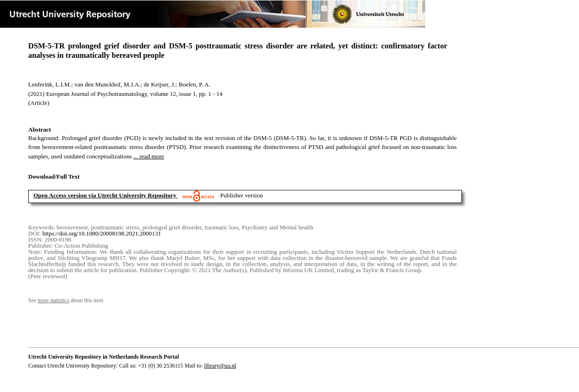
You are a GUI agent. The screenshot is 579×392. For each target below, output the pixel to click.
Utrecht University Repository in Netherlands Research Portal (103, 357)
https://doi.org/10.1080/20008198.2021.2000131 (102, 233)
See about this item (66, 301)
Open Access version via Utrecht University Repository (105, 195)
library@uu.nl (220, 366)
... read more (148, 156)
